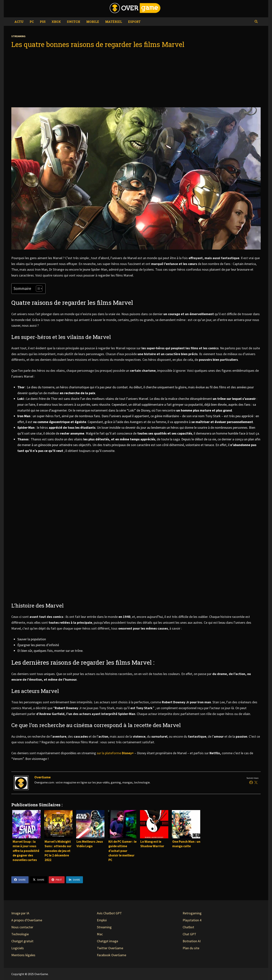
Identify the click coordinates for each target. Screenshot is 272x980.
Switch (74, 22)
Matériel (114, 22)
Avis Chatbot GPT (109, 913)
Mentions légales (23, 955)
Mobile (93, 22)
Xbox (56, 22)
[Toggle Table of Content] (37, 289)
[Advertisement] (136, 78)
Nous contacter (22, 927)
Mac (100, 934)
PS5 (43, 22)
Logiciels (18, 948)
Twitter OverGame (110, 948)
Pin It (57, 880)
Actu (19, 22)
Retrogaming (192, 913)
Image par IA (20, 913)
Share (20, 880)
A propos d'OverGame (27, 920)
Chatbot (188, 927)
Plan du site (191, 948)
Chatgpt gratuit (22, 941)
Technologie (20, 934)
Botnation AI (192, 941)
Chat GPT (189, 934)
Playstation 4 (192, 920)
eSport (134, 22)
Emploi (102, 920)
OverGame (42, 777)
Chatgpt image (107, 941)
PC (32, 22)
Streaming (18, 36)
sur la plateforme (116, 753)
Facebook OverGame (112, 955)
